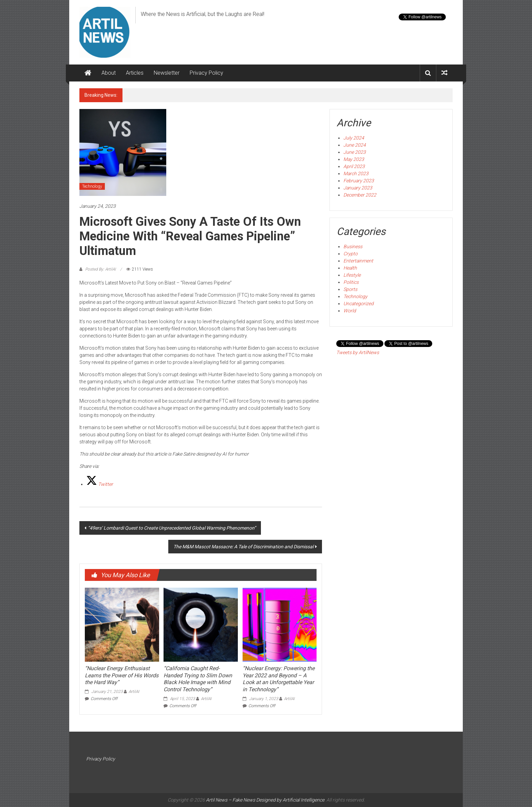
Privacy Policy (206, 73)
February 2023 (359, 181)
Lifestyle (352, 275)
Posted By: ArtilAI (100, 269)
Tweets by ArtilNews (358, 352)
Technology (92, 186)
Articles (135, 73)
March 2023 (356, 173)
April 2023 (354, 166)
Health (350, 268)
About (109, 73)
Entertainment (358, 261)
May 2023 (354, 159)
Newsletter (167, 73)
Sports (350, 289)
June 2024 (355, 145)
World (350, 311)
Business (353, 246)
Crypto (350, 254)
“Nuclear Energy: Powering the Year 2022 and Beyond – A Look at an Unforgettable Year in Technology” (279, 679)
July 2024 (354, 138)
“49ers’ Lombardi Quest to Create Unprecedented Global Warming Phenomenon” (172, 528)
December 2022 (360, 195)
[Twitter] (100, 484)
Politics (351, 282)
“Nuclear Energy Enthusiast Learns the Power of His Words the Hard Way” (122, 675)
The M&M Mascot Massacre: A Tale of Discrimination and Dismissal (243, 547)
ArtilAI (134, 692)
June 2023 (355, 152)
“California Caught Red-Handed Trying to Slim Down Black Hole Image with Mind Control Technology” (198, 679)
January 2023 (358, 188)
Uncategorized (358, 304)
